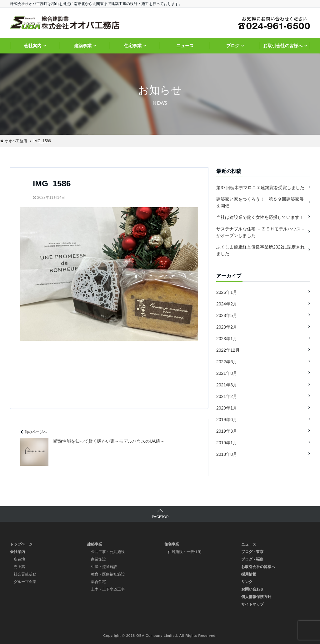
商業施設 (98, 559)
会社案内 (33, 46)
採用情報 (249, 574)
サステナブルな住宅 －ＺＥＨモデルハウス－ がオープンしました (261, 232)
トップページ (21, 544)
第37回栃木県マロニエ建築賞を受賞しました (260, 188)
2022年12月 (228, 350)
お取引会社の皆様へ (283, 46)
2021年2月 (227, 396)
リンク (247, 582)
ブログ (233, 46)
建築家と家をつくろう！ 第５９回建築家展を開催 (260, 202)
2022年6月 (227, 362)
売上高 (19, 567)
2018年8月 (227, 454)
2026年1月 (227, 292)
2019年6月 (227, 420)
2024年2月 (227, 304)
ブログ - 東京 (252, 552)
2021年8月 (227, 373)
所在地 (19, 559)
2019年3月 (227, 431)
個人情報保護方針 (256, 597)
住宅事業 (133, 46)
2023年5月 (227, 315)
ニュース (185, 46)
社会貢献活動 (25, 574)
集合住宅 (98, 582)
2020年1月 (227, 408)
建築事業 (83, 46)
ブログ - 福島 (252, 559)
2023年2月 (227, 327)
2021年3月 (227, 385)
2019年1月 (227, 443)
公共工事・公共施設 (108, 552)
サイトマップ (252, 604)
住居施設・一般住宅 (185, 552)
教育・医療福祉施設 (108, 574)
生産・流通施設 (104, 567)
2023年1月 (227, 339)
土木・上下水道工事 (108, 589)
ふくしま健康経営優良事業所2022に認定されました (260, 250)
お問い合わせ (252, 589)
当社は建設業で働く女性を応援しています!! (259, 217)
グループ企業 (25, 582)
